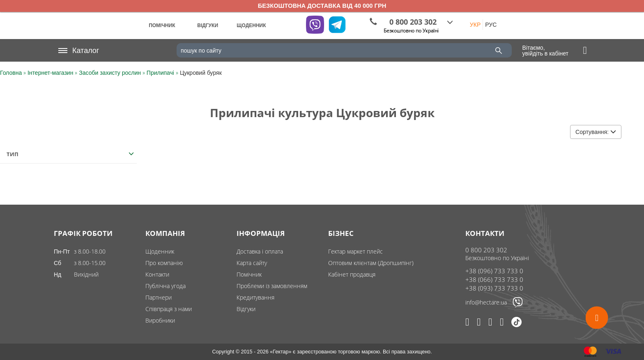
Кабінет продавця (352, 274)
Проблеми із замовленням (272, 286)
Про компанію (164, 263)
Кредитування (255, 297)
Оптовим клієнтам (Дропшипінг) (371, 263)
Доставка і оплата (260, 251)
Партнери (159, 297)
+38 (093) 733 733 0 (494, 288)
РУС (491, 25)
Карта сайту (252, 263)
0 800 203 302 (486, 250)
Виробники (160, 320)
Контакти (157, 274)
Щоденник (160, 251)
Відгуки (246, 309)
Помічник (249, 274)
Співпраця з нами (169, 309)
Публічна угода (166, 286)
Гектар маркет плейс (355, 251)
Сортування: (596, 132)
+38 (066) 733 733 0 (494, 279)
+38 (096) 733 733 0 (494, 271)
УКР (475, 25)
